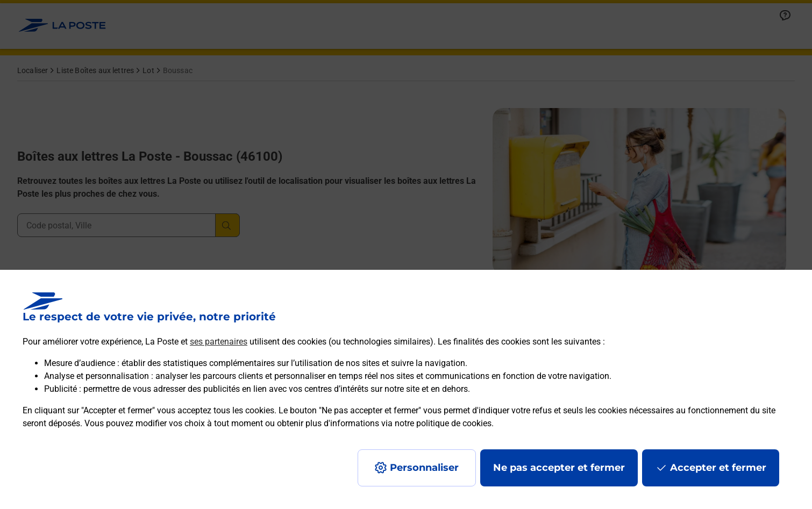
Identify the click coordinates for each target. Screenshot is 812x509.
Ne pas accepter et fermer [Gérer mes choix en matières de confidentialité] (559, 468)
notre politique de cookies (443, 423)
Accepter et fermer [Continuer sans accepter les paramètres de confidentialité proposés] (718, 468)
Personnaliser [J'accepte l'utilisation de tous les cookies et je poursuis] (424, 468)
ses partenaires (219, 342)
